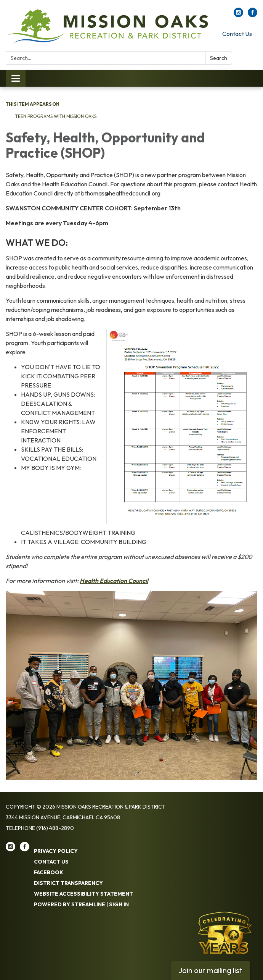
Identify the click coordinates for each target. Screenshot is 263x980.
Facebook (49, 872)
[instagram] (238, 15)
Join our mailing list (210, 970)
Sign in (119, 904)
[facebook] (253, 15)
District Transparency (68, 883)
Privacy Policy (56, 851)
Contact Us (237, 34)
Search (219, 58)
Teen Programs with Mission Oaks (56, 116)
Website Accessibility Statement (83, 894)
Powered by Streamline (70, 904)
